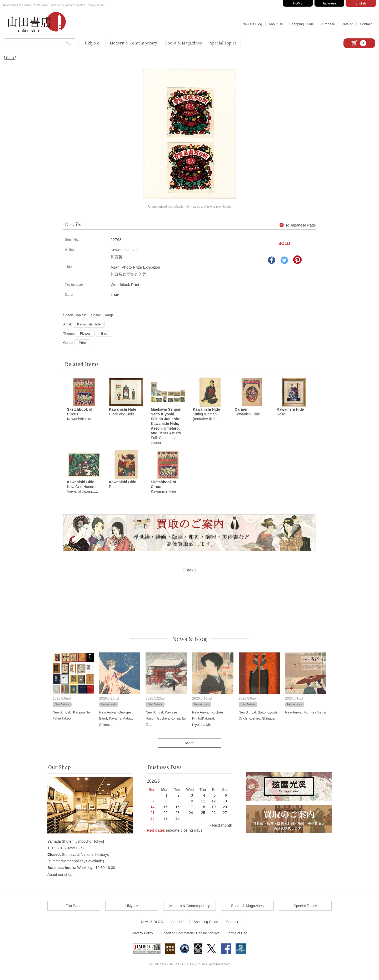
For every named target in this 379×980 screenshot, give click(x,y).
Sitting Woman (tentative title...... (207, 416)
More (189, 746)
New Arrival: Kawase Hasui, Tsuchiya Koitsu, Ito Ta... (166, 722)
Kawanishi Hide (89, 324)
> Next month (220, 829)
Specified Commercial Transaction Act (190, 936)
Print (82, 343)
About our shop (60, 878)
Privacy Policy (143, 936)
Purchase (328, 24)
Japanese (329, 3)
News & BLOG (152, 925)
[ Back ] (10, 58)
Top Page (74, 909)
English (361, 3)
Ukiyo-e (92, 43)
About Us (276, 24)
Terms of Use (237, 936)
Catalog (347, 24)
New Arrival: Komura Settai (305, 716)
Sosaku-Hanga (102, 315)
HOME (298, 3)
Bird (104, 333)
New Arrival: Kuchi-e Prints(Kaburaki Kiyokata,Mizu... (208, 722)
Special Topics (223, 43)
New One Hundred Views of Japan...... (82, 490)
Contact (366, 24)
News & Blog (252, 24)
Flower (85, 333)
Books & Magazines (184, 43)
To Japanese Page (298, 225)
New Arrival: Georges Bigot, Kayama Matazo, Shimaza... (117, 722)
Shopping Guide (301, 24)
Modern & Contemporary (133, 43)
